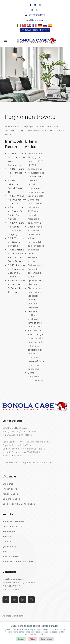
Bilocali (7, 536)
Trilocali (7, 541)
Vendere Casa (10, 494)
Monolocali (9, 531)
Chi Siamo (8, 484)
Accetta (21, 639)
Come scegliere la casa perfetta (35, 377)
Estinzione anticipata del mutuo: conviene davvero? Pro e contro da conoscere (36, 357)
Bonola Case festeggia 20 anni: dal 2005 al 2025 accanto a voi (35, 161)
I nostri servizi (10, 489)
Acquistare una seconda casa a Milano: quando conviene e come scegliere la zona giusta (36, 184)
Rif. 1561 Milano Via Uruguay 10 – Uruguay (16, 200)
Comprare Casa (11, 499)
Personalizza (47, 639)
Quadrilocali (9, 546)
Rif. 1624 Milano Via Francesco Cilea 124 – (16, 173)
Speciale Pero (10, 556)
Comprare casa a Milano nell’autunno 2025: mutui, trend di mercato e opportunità (35, 211)
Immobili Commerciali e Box (18, 561)
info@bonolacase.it (36, 20)
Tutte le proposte (12, 526)
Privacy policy (39, 634)
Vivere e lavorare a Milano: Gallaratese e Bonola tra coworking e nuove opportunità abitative (35, 269)
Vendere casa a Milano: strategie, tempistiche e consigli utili (35, 319)
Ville (5, 551)
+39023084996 (37, 15)
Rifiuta (33, 639)
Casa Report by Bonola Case (19, 504)
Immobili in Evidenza (14, 521)
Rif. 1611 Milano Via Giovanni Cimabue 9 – (16, 242)
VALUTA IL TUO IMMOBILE (35, 30)
